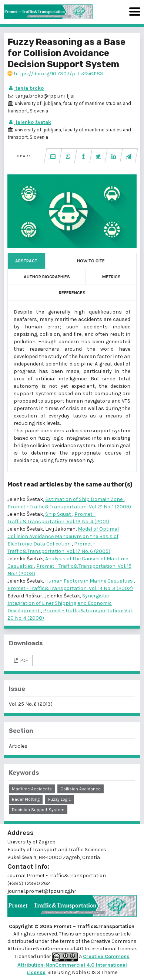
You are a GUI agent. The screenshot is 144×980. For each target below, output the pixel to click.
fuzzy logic (60, 799)
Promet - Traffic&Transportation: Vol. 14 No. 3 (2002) (70, 588)
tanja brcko (26, 88)
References (72, 293)
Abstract (26, 261)
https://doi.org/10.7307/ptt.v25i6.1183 (55, 74)
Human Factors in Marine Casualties (90, 581)
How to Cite (91, 261)
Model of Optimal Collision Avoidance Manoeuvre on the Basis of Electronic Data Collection (63, 536)
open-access (99, 934)
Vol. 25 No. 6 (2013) (31, 704)
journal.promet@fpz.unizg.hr (42, 891)
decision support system (38, 810)
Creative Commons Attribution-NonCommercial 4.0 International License (73, 964)
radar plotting (26, 799)
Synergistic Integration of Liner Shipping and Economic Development (60, 603)
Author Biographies (47, 277)
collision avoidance (81, 789)
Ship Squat (59, 514)
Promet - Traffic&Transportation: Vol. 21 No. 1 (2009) (69, 507)
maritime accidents (32, 789)
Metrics (111, 277)
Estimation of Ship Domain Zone (84, 499)
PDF (24, 660)
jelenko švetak (29, 122)
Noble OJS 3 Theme (94, 972)
